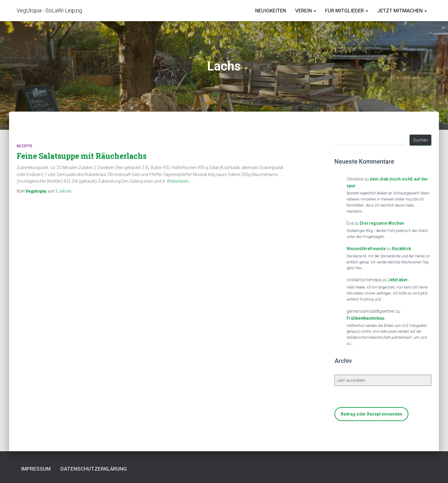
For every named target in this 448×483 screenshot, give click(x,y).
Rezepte (25, 146)
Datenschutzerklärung (94, 469)
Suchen (420, 140)
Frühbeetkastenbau (366, 318)
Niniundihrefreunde (366, 249)
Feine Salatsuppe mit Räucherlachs (82, 156)
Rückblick (402, 249)
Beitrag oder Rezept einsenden (372, 414)
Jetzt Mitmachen (402, 11)
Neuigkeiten (271, 11)
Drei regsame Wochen (382, 223)
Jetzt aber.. (399, 280)
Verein (306, 11)
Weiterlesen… (179, 181)
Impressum (36, 469)
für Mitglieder (347, 11)
